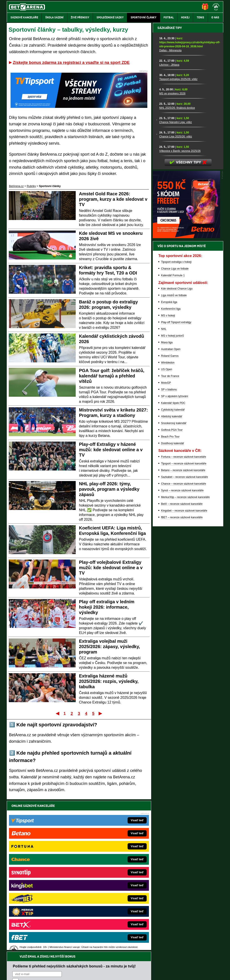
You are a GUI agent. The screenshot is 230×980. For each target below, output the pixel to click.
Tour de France (170, 533)
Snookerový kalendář (174, 580)
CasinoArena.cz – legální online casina (40, 917)
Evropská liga (169, 459)
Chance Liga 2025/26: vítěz (176, 293)
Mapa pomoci (125, 963)
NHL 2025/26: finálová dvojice (177, 264)
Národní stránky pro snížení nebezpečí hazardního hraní (168, 963)
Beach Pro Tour (170, 593)
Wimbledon (168, 519)
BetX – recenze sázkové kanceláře (182, 660)
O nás (10, 973)
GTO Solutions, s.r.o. (184, 973)
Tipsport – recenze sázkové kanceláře (184, 620)
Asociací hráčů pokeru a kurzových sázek (35, 940)
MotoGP (166, 539)
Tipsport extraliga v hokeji (176, 418)
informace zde (86, 954)
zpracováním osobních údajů (53, 832)
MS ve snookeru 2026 (172, 250)
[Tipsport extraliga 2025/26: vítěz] (157, 233)
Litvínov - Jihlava (169, 221)
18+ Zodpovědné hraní (150, 973)
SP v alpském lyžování (175, 553)
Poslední (101, 713)
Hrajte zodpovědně (20, 949)
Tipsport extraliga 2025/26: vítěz (178, 236)
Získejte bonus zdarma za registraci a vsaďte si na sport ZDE (71, 63)
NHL (164, 486)
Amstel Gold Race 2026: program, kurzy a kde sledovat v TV (113, 199)
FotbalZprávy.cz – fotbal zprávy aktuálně (41, 870)
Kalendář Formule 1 (173, 432)
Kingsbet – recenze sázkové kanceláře (184, 667)
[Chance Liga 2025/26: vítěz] (157, 291)
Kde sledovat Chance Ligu (177, 445)
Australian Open (171, 506)
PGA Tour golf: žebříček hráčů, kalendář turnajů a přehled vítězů (112, 376)
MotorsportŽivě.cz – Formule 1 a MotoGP (42, 891)
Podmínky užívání (72, 973)
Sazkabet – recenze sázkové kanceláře (185, 634)
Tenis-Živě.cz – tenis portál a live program (42, 884)
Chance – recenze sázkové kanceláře (184, 640)
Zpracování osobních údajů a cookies (110, 973)
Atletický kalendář (172, 573)
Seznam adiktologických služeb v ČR (93, 963)
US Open (167, 526)
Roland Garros (170, 512)
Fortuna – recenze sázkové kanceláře (184, 613)
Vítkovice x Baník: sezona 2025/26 (180, 307)
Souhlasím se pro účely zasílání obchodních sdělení (68, 832)
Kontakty (24, 973)
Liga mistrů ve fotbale (174, 452)
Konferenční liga (171, 465)
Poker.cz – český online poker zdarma (40, 911)
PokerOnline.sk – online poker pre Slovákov (106, 917)
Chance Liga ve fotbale (175, 425)
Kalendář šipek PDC (173, 560)
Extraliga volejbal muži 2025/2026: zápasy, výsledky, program (110, 647)
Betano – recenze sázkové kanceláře (183, 627)
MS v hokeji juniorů (172, 492)
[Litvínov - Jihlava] (157, 219)
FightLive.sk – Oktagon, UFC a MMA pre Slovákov (110, 891)
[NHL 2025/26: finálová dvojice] (157, 262)
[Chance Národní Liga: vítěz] (157, 277)
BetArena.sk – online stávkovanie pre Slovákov (108, 884)
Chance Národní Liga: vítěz (176, 279)
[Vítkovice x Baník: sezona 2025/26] (157, 305)
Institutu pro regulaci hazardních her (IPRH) (116, 935)
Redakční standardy (45, 973)
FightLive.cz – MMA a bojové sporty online (42, 864)
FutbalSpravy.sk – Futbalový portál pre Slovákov (109, 904)
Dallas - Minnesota (170, 207)
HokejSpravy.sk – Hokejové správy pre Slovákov (109, 897)
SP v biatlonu (169, 546)
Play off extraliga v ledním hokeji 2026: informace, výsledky (107, 607)
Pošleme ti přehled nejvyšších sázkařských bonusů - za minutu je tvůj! (74, 815)
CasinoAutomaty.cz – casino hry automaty (105, 870)
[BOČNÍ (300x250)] (186, 394)
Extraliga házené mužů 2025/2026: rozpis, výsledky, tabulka (109, 681)
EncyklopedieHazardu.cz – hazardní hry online (108, 864)
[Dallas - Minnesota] (157, 201)
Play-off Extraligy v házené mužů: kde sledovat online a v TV (111, 450)
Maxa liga (167, 499)
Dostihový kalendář (172, 600)
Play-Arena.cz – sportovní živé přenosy (40, 897)
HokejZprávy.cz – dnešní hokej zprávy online (44, 877)
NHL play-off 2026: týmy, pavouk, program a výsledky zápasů (109, 489)
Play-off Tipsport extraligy (176, 479)
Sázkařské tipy (170, 184)
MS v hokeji (168, 472)
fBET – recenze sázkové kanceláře (182, 674)
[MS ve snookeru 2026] (157, 248)
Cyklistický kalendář (173, 566)
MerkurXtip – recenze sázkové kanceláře (185, 654)
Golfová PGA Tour (172, 586)
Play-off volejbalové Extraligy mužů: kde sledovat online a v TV (111, 568)
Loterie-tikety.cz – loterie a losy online (102, 877)
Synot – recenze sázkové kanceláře (182, 647)
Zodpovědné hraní (191, 935)
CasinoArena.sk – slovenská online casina (105, 911)
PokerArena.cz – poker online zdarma (40, 904)
